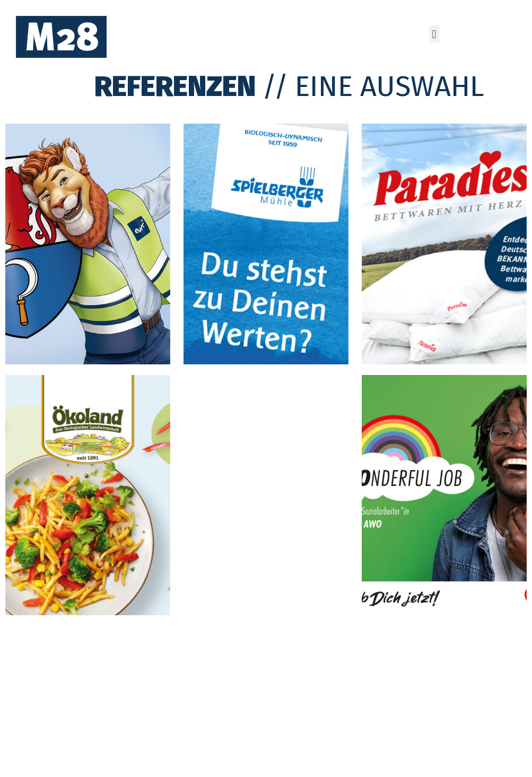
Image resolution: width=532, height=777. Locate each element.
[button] (434, 34)
